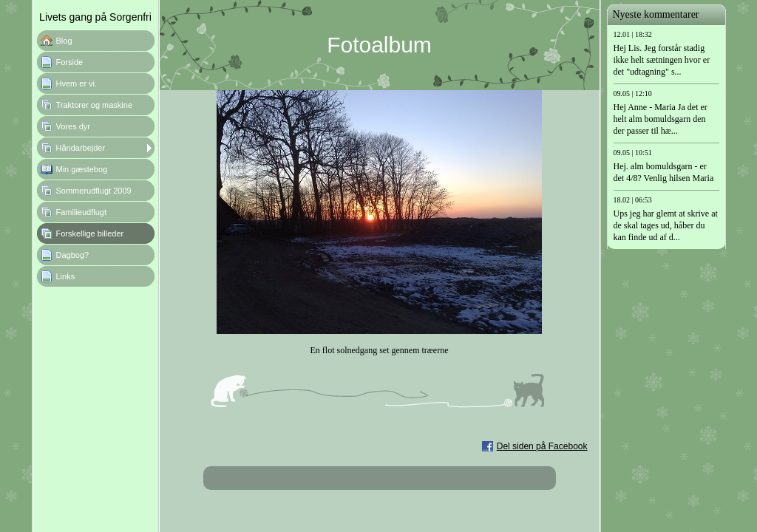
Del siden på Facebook (542, 446)
